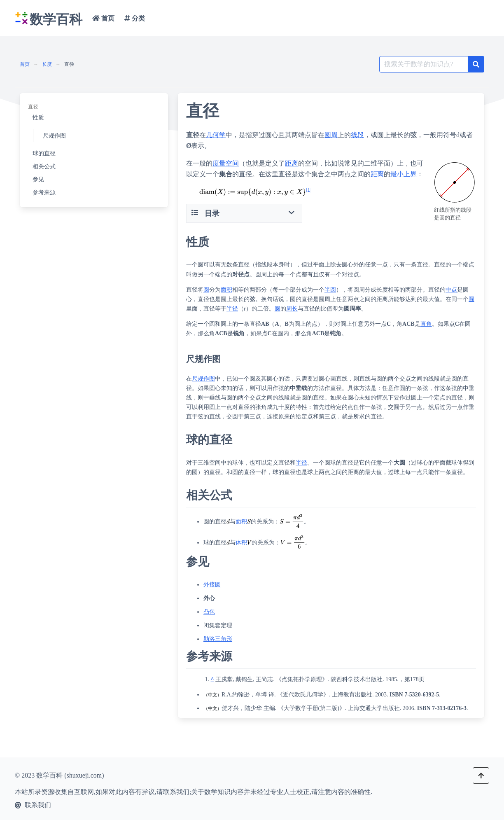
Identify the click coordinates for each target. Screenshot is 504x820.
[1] (309, 189)
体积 (241, 543)
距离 (292, 163)
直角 (426, 324)
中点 (451, 290)
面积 (226, 290)
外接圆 (212, 585)
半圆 (330, 290)
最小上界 (404, 174)
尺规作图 (203, 379)
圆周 (331, 135)
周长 (292, 309)
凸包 (209, 612)
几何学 (216, 135)
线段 (357, 135)
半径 (232, 309)
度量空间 (226, 163)
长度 (47, 64)
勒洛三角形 (218, 639)
